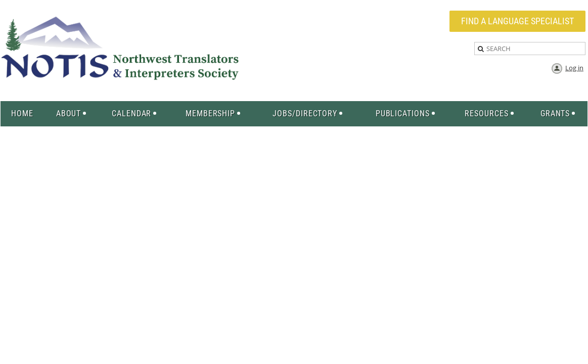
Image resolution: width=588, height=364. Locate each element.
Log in (574, 68)
